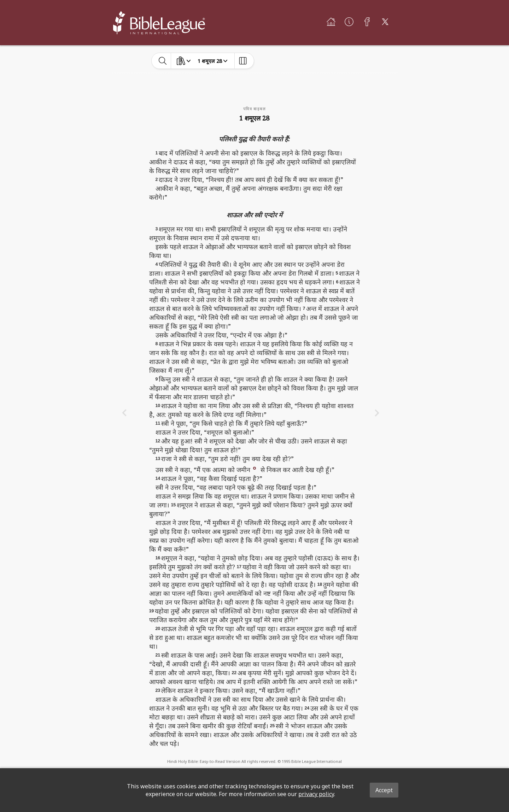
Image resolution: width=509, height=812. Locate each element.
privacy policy (316, 794)
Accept (384, 790)
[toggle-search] (163, 61)
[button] (255, 467)
